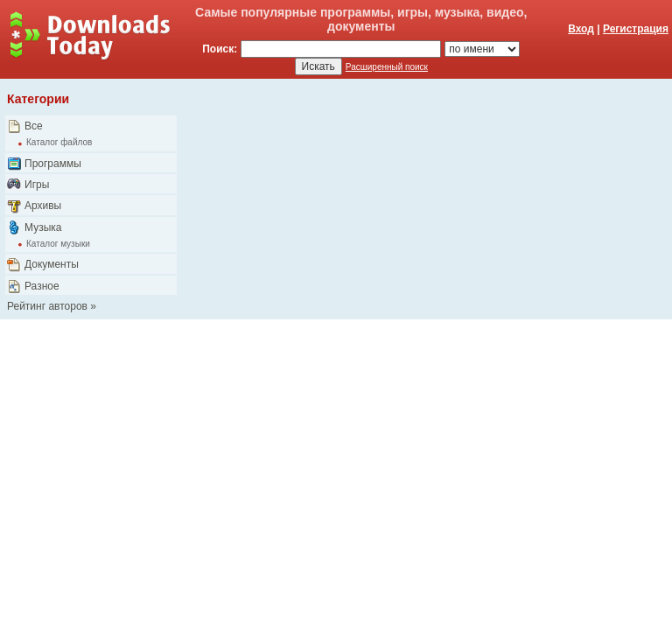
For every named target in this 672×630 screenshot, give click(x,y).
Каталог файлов (59, 142)
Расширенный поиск (387, 67)
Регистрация (636, 29)
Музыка (43, 227)
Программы (53, 164)
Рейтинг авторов (47, 306)
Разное (42, 286)
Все (34, 126)
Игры (37, 185)
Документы (52, 264)
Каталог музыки (58, 244)
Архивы (43, 206)
